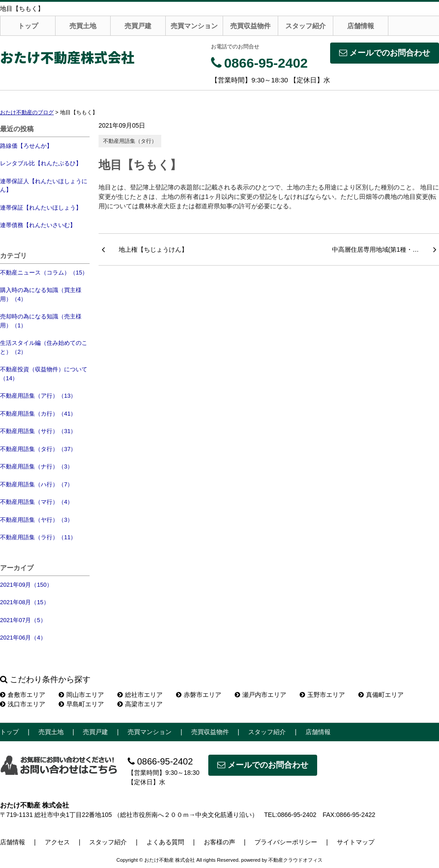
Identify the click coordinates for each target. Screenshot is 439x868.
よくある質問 (165, 842)
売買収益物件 (250, 26)
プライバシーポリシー (286, 842)
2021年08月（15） (25, 602)
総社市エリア (140, 695)
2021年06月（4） (23, 638)
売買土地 (83, 26)
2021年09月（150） (26, 585)
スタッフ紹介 (306, 26)
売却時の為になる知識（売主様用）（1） (41, 321)
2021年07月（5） (23, 620)
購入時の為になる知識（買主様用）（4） (41, 294)
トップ (28, 26)
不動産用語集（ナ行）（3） (37, 466)
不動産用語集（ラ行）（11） (38, 537)
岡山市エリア (81, 695)
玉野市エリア (322, 695)
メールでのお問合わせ (385, 53)
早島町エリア (81, 704)
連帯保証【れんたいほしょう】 (41, 208)
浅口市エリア (23, 704)
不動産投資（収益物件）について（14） (44, 374)
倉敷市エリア (23, 695)
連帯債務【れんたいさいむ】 (38, 225)
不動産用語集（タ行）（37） (38, 449)
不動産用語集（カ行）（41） (38, 414)
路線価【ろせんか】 (26, 146)
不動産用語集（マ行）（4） (37, 502)
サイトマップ (356, 842)
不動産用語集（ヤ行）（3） (37, 520)
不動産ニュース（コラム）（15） (44, 273)
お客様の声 (219, 842)
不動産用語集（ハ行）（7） (37, 484)
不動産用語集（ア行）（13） (38, 396)
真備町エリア (381, 695)
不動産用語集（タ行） (130, 141)
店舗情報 (361, 26)
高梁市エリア (140, 704)
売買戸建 (138, 26)
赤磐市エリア (199, 695)
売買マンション (194, 26)
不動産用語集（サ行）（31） (38, 431)
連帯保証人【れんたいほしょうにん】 (44, 186)
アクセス (57, 842)
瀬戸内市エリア (260, 695)
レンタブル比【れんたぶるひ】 (41, 163)
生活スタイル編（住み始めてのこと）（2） (44, 347)
